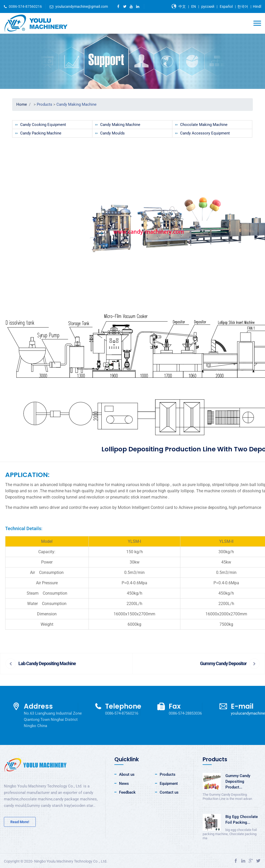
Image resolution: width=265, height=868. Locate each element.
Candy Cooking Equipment (43, 125)
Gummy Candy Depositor (223, 663)
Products (45, 104)
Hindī (257, 6)
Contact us (169, 792)
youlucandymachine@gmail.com (82, 6)
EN (194, 6)
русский (208, 6)
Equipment (169, 784)
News (124, 784)
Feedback (127, 792)
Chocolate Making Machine (204, 125)
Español (226, 6)
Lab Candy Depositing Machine (47, 663)
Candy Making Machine (76, 104)
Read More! (20, 822)
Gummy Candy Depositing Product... (238, 781)
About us (127, 774)
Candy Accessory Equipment (205, 133)
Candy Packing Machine (41, 133)
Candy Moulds (112, 133)
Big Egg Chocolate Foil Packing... (242, 820)
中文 (182, 6)
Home (22, 104)
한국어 (243, 6)
